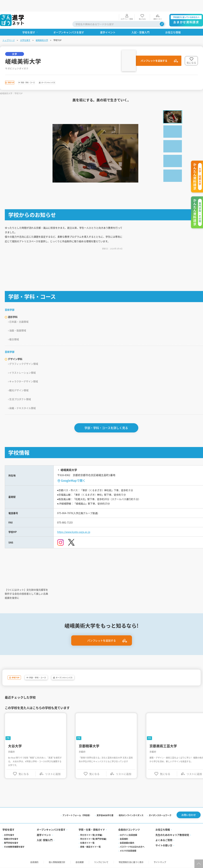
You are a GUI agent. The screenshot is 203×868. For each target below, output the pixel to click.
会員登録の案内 (127, 843)
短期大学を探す (11, 839)
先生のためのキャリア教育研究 (172, 835)
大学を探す (26, 28)
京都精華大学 (90, 745)
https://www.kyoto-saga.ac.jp (77, 528)
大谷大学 (16, 745)
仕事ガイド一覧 (88, 843)
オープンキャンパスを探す (51, 830)
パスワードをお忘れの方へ (132, 847)
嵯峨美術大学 (42, 28)
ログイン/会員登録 (128, 835)
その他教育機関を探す (15, 847)
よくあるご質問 (164, 840)
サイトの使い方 (164, 846)
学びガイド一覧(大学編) (91, 835)
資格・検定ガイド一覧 (91, 847)
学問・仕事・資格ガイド (92, 830)
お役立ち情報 (163, 830)
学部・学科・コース (47, 72)
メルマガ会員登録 (128, 851)
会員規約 (124, 839)
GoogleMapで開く (74, 473)
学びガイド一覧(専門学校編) (94, 839)
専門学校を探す (11, 843)
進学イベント (44, 835)
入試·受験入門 (45, 840)
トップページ (9, 28)
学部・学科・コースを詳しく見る (107, 420)
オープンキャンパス (84, 72)
